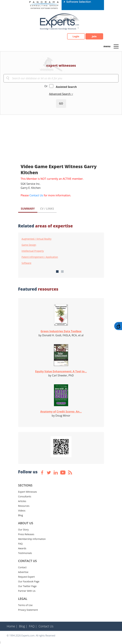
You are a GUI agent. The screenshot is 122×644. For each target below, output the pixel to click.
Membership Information (32, 539)
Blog (21, 515)
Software (26, 263)
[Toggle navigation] (116, 46)
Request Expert (27, 577)
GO (61, 103)
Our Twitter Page (27, 586)
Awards (22, 548)
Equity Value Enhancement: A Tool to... (61, 371)
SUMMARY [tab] (28, 209)
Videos (22, 511)
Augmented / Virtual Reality (37, 239)
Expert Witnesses (28, 492)
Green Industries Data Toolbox (61, 331)
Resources (24, 506)
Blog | (23, 626)
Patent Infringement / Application (40, 257)
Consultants (25, 496)
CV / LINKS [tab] (47, 209)
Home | (12, 626)
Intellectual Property (33, 251)
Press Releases (26, 534)
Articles (22, 501)
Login (76, 36)
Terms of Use (25, 605)
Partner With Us (27, 591)
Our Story (23, 530)
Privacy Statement (28, 610)
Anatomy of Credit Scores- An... (61, 412)
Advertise (23, 572)
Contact (22, 567)
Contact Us (36, 195)
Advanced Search (60, 94)
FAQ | (33, 626)
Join (94, 36)
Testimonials (25, 553)
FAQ (20, 544)
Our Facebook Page (29, 581)
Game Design (29, 245)
